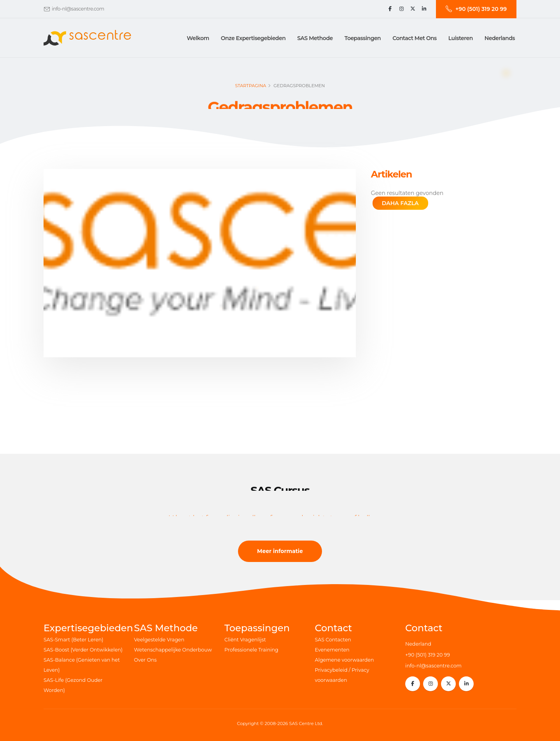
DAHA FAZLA (400, 203)
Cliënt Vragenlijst (245, 640)
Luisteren (461, 38)
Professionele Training (251, 650)
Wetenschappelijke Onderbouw (173, 650)
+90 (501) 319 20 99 (428, 655)
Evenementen (332, 650)
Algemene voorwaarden (345, 660)
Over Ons (145, 660)
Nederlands (500, 38)
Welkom (198, 38)
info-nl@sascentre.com (78, 9)
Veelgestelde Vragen (159, 640)
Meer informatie (280, 551)
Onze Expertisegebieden (253, 38)
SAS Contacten (333, 640)
